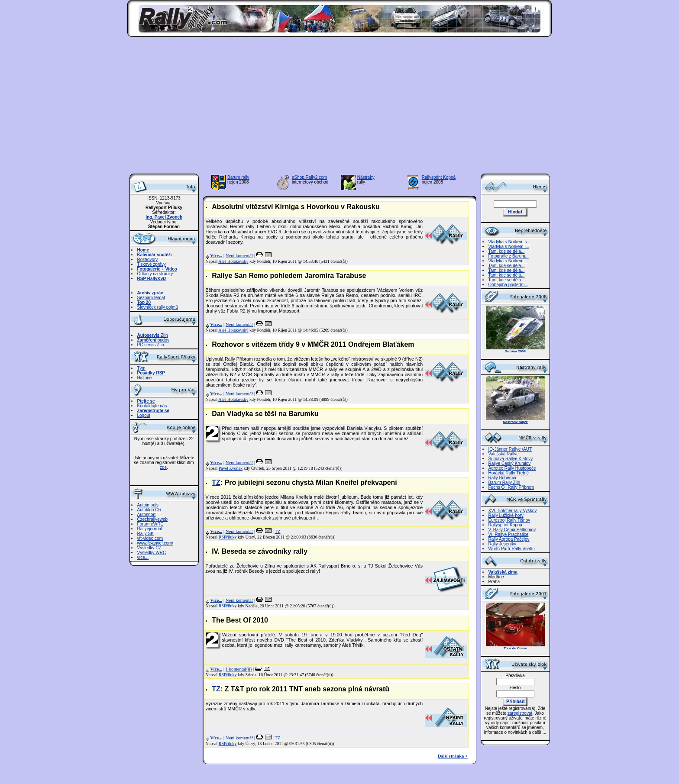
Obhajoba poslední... (508, 285)
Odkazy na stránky (155, 274)
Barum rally (238, 177)
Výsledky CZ (149, 548)
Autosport (147, 515)
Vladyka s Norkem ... (508, 261)
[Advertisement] (340, 108)
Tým (141, 368)
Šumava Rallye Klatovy (511, 459)
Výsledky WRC (152, 553)
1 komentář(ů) (239, 669)
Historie (145, 378)
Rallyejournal (150, 529)
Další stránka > (453, 756)
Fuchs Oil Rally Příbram (511, 487)
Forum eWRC (150, 524)
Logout (144, 415)
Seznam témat (151, 298)
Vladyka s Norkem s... (509, 242)
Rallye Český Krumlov (510, 463)
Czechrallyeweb (153, 519)
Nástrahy (366, 177)
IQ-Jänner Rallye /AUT (510, 449)
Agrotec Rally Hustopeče (512, 468)
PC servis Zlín (151, 345)
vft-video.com (150, 538)
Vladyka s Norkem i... (509, 247)
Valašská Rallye (504, 454)
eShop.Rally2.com (309, 177)
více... (143, 557)
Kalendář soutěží (155, 255)
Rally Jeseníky (502, 544)
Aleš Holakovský (233, 261)
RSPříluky (228, 537)
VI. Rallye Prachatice (509, 534)
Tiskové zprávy (152, 264)
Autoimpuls (148, 505)
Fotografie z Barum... (509, 256)
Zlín (153, 335)
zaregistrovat (520, 713)
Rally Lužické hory (506, 515)
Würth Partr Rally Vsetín (512, 549)
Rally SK (145, 534)
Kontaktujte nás (152, 406)
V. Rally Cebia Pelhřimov (512, 530)
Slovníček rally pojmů (158, 307)
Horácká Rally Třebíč (509, 473)
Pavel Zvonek (231, 468)
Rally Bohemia (502, 478)
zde (163, 467)
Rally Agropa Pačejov (509, 539)
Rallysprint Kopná (439, 177)
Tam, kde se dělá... (507, 251)
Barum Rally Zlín (504, 482)
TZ (216, 482)
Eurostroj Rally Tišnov (509, 520)
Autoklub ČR (149, 510)
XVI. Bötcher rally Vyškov (513, 511)
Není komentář (239, 256)
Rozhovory (148, 260)
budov (154, 340)
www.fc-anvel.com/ (155, 543)
